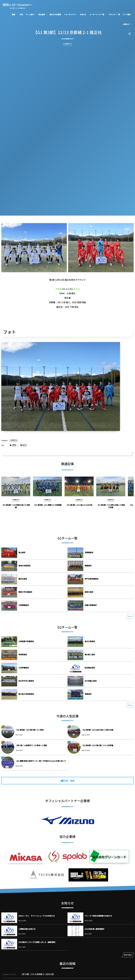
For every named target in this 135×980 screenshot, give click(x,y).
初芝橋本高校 (90, 668)
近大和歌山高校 (91, 681)
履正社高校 (23, 579)
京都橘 (58, 289)
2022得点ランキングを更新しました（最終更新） (38, 942)
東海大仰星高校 (24, 566)
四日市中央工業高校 (26, 681)
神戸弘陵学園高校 (91, 579)
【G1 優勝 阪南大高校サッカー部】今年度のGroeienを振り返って (41, 761)
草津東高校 (23, 654)
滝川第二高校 (90, 654)
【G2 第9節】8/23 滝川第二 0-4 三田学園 (97, 745)
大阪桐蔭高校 (24, 605)
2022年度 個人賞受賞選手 (95, 929)
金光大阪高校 (90, 641)
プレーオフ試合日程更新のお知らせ (98, 916)
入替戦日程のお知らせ (27, 929)
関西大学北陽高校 (25, 592)
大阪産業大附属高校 (26, 641)
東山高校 (22, 552)
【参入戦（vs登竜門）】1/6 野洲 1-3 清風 (31, 745)
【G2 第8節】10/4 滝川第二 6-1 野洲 (30, 730)
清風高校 (88, 694)
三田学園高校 (24, 668)
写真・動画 (69, 781)
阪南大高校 (89, 592)
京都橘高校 (89, 552)
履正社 (77, 289)
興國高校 (88, 566)
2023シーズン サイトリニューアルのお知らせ (37, 916)
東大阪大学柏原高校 (26, 694)
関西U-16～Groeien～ (17, 5)
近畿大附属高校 (91, 605)
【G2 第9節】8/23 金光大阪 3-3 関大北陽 (97, 730)
